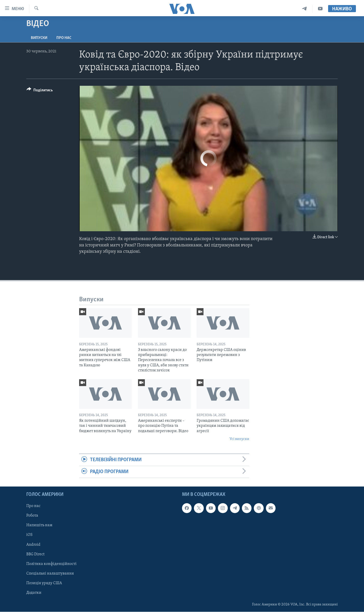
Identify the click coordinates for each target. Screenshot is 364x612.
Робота (32, 516)
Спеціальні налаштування (50, 574)
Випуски (39, 38)
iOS (29, 535)
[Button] (40, 91)
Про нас (64, 38)
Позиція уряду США (44, 583)
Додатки (34, 593)
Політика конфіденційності (51, 564)
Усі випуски (239, 439)
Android (33, 545)
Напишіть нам (39, 525)
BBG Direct (35, 554)
